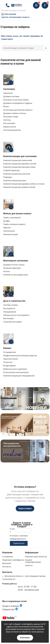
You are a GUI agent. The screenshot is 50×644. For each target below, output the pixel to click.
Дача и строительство (14, 301)
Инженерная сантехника (16, 261)
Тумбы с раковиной (12, 218)
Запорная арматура (12, 268)
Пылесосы (8, 362)
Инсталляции (9, 123)
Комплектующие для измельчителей (19, 187)
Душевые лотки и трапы (14, 265)
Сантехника (9, 89)
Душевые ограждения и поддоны (18, 103)
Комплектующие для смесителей (18, 160)
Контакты (7, 567)
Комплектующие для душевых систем (20, 164)
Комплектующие (11, 234)
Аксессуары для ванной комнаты (18, 110)
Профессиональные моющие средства (20, 356)
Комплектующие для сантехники (20, 156)
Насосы (7, 271)
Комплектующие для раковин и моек (19, 167)
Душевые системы (11, 96)
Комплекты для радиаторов (16, 275)
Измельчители (10, 127)
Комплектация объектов (36, 557)
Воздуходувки (9, 366)
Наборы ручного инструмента (16, 315)
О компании (8, 557)
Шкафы (7, 221)
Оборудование (10, 312)
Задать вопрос (25, 508)
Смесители (8, 93)
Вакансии (7, 563)
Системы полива (10, 305)
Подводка (8, 177)
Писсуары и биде (11, 117)
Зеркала (7, 228)
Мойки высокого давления (15, 369)
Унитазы (7, 120)
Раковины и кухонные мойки (16, 100)
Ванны (6, 106)
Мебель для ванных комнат (17, 214)
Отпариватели (9, 352)
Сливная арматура (11, 170)
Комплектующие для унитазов (17, 174)
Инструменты (9, 308)
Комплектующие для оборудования (19, 376)
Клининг (7, 348)
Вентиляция (8, 318)
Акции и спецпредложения (33, 561)
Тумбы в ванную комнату (14, 224)
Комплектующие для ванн (15, 181)
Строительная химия (12, 322)
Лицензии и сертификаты (13, 560)
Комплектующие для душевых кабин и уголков (24, 184)
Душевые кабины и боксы (15, 113)
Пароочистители (10, 359)
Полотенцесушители (12, 130)
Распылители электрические (16, 372)
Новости (29, 565)
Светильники (9, 231)
